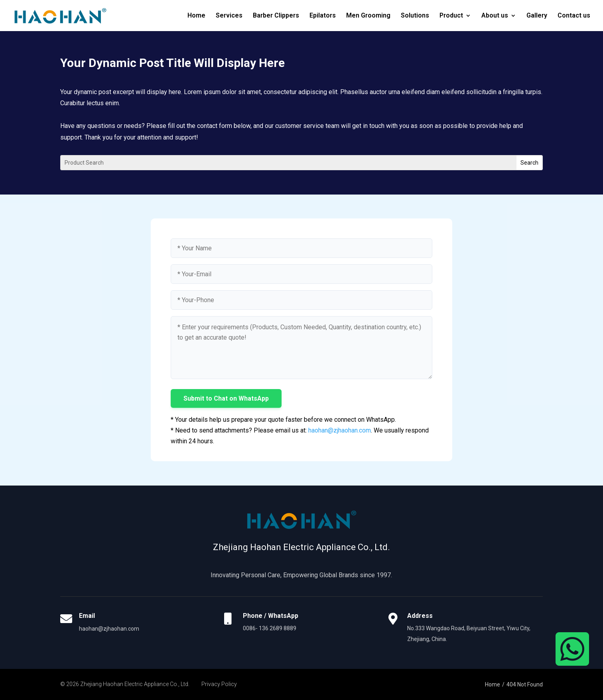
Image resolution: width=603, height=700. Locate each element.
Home (196, 16)
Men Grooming (368, 16)
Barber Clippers (276, 16)
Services (229, 16)
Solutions (415, 16)
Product (451, 16)
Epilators (323, 16)
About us (495, 16)
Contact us (574, 16)
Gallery (537, 16)
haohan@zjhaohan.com (340, 430)
